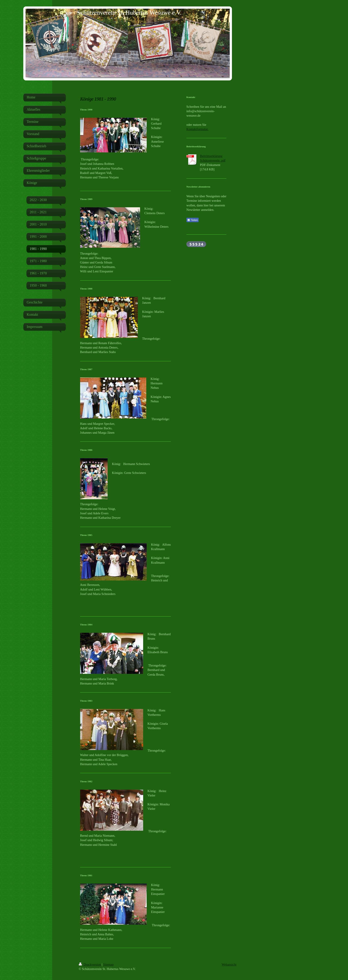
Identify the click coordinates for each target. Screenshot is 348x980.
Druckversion (90, 964)
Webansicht (229, 964)
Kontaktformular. (198, 129)
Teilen (193, 220)
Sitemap (108, 964)
